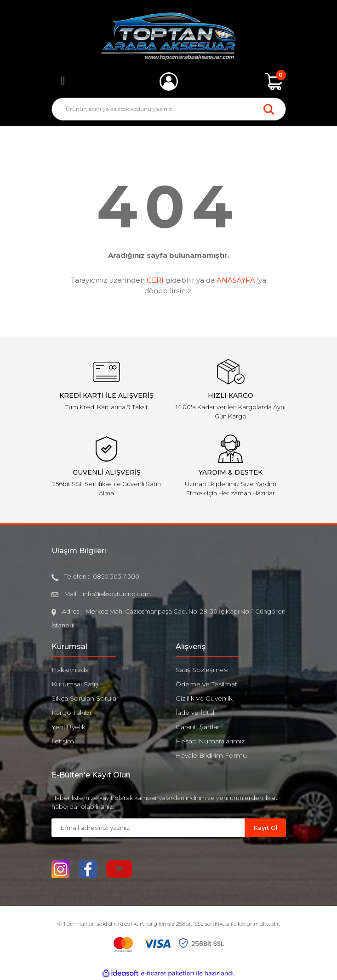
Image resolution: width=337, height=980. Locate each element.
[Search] (169, 109)
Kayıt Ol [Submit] (265, 828)
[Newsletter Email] (148, 828)
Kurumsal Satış (75, 684)
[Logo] (168, 36)
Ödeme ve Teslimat (206, 684)
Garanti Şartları (198, 727)
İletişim (63, 741)
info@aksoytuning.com (117, 594)
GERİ (155, 280)
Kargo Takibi (71, 713)
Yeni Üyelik (69, 727)
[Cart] (274, 81)
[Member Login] (169, 81)
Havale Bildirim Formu (211, 755)
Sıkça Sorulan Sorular (85, 698)
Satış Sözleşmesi (202, 670)
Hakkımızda (70, 670)
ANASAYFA (236, 280)
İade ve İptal (195, 713)
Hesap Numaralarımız (210, 741)
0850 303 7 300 (116, 576)
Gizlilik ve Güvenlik (204, 698)
